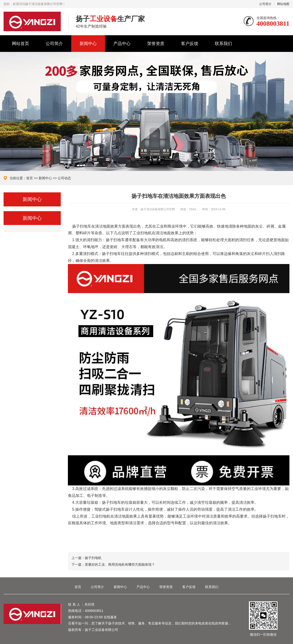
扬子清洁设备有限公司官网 (32, 21)
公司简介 (265, 4)
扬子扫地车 (82, 226)
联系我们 (223, 44)
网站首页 (20, 44)
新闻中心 (88, 44)
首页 (30, 178)
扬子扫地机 (93, 558)
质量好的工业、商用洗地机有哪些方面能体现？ (120, 564)
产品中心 (122, 44)
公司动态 (64, 178)
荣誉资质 (156, 44)
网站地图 (283, 4)
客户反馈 (190, 44)
